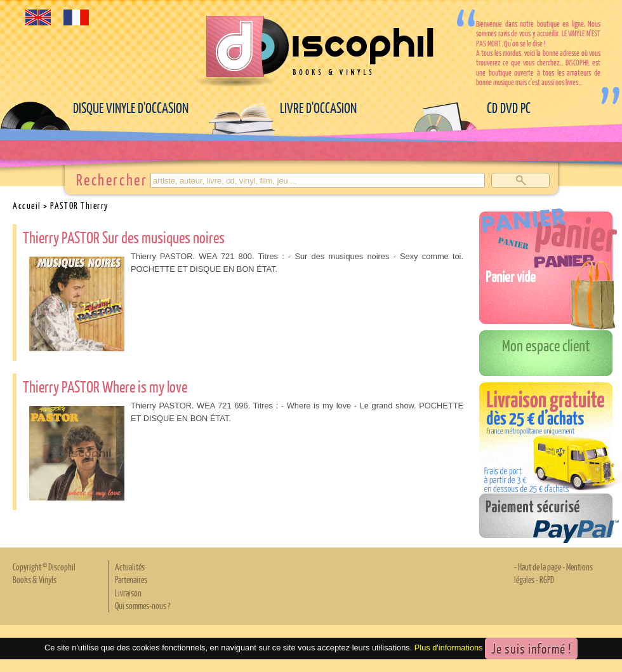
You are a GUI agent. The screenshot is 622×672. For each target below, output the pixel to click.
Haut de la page (539, 567)
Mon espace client (546, 345)
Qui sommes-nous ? (142, 605)
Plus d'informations (449, 648)
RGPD (547, 579)
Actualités (130, 567)
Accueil (27, 205)
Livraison (128, 593)
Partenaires (131, 579)
